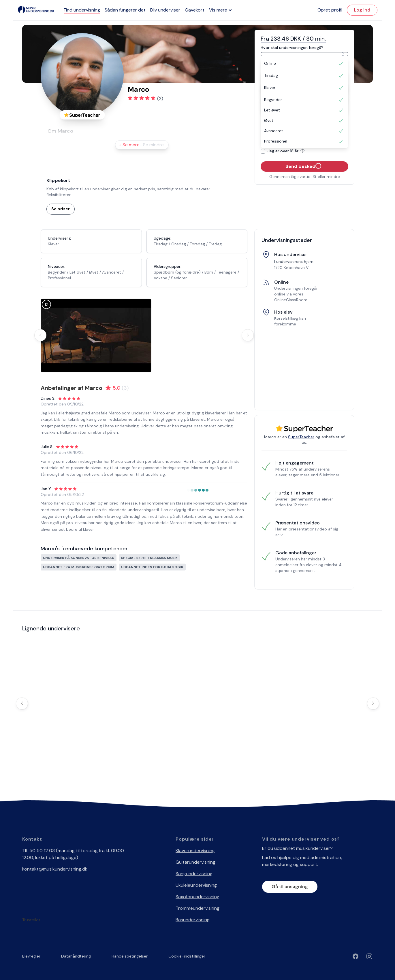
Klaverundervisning (195, 851)
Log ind (362, 10)
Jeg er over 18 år (287, 151)
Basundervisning (193, 920)
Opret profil (330, 10)
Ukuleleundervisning (196, 885)
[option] (304, 64)
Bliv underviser (165, 10)
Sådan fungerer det (125, 10)
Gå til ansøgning (290, 887)
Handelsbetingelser (130, 956)
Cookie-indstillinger (187, 956)
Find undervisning (82, 10)
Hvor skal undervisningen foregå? (292, 48)
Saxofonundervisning (197, 897)
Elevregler (31, 956)
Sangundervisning (194, 874)
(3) (160, 99)
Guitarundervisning (195, 862)
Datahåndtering (76, 956)
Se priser (61, 209)
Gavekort (195, 10)
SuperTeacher (301, 437)
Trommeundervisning (197, 908)
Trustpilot (31, 920)
